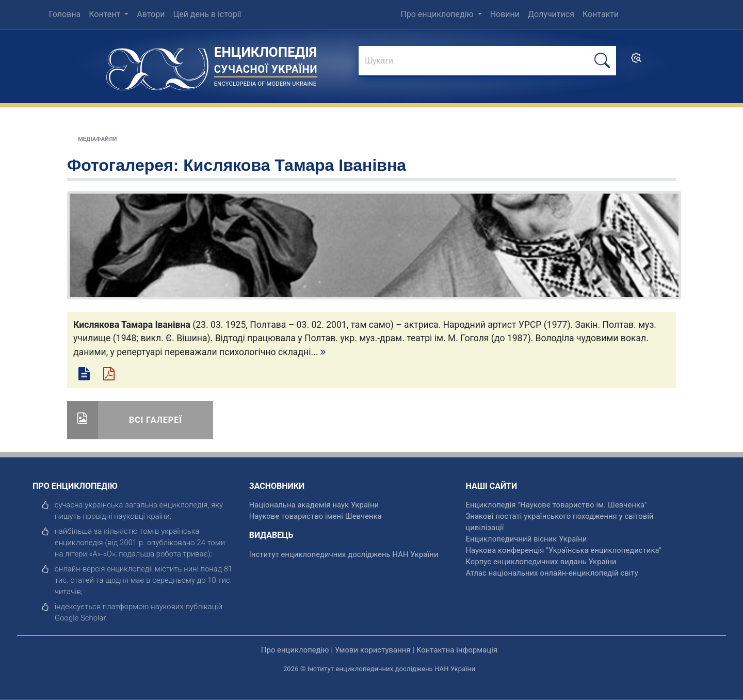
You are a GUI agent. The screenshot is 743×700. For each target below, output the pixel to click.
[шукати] (602, 61)
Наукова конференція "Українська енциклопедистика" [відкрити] (564, 550)
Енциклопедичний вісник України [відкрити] (527, 539)
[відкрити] (80, 618)
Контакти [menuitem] (601, 14)
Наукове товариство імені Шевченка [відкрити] (316, 516)
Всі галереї (156, 420)
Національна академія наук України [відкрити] (314, 505)
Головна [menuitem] (64, 14)
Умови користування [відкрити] (373, 650)
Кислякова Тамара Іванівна (295, 165)
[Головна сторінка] (157, 66)
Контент (106, 14)
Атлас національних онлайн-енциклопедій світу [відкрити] (552, 573)
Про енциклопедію (438, 14)
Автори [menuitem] (151, 14)
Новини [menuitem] (505, 14)
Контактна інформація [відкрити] (457, 650)
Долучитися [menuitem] (551, 14)
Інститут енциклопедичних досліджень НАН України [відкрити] (344, 554)
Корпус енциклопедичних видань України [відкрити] (541, 562)
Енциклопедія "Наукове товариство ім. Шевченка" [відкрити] (556, 505)
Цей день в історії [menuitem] (207, 14)
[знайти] (487, 61)
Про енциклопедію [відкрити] (295, 650)
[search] (636, 61)
